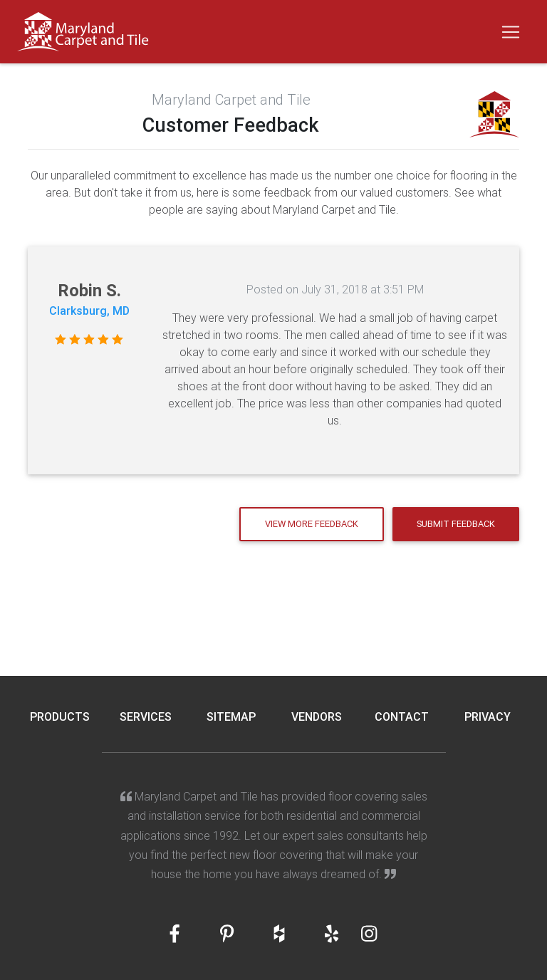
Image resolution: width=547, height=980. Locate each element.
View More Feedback (312, 524)
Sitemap (231, 716)
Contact (402, 716)
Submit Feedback (456, 524)
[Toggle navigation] (511, 32)
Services (146, 716)
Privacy (488, 716)
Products (60, 716)
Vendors (317, 716)
